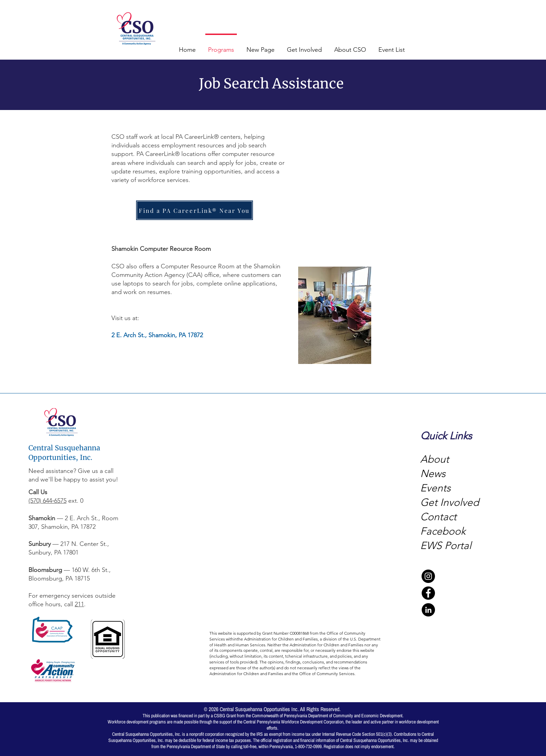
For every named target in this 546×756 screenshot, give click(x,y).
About (435, 459)
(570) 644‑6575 (47, 501)
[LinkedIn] (428, 610)
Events (435, 488)
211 (79, 604)
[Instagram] (428, 576)
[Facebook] (428, 593)
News (433, 474)
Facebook (444, 531)
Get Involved (450, 502)
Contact (438, 517)
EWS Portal (446, 546)
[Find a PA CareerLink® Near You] (195, 210)
